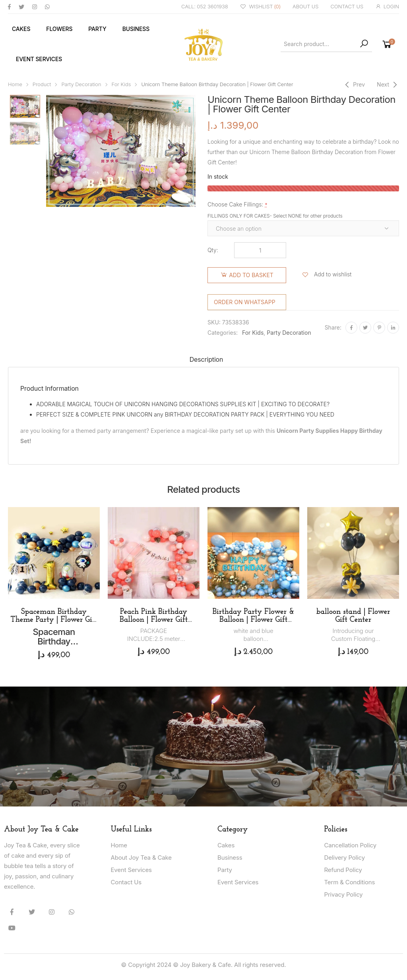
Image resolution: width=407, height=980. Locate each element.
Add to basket (251, 275)
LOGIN (387, 7)
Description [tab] (206, 359)
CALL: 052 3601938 (205, 6)
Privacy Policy (344, 894)
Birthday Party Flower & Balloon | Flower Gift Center (253, 620)
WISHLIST (261, 7)
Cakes (21, 29)
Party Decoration (81, 84)
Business (136, 29)
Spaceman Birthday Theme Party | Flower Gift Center (54, 620)
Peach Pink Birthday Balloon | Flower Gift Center (154, 620)
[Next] (388, 85)
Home (15, 84)
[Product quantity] (260, 250)
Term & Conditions (350, 882)
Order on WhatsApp (245, 302)
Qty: (213, 250)
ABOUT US (305, 6)
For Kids (121, 84)
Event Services (39, 59)
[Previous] (354, 85)
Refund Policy (343, 870)
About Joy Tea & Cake (141, 857)
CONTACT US (347, 6)
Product (42, 84)
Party (97, 29)
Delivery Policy (345, 857)
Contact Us (126, 882)
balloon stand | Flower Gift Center (353, 616)
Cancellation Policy (350, 845)
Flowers (59, 29)
